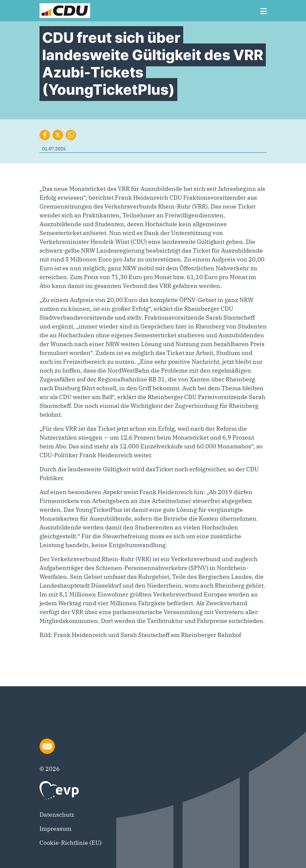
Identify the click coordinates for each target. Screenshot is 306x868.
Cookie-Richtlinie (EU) (71, 843)
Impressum (56, 829)
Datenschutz (57, 815)
